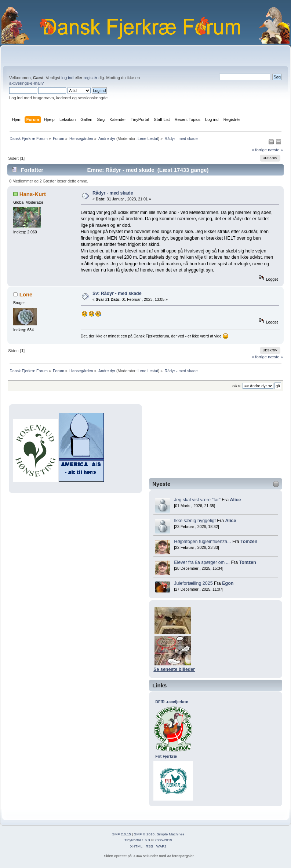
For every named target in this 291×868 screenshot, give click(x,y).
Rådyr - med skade (113, 193)
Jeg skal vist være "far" (197, 500)
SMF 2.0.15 (121, 834)
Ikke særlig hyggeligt (195, 521)
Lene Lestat (148, 138)
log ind (67, 78)
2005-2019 (163, 840)
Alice (236, 500)
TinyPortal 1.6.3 (137, 840)
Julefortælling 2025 (193, 583)
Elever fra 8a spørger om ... (202, 562)
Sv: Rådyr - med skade (117, 293)
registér (90, 78)
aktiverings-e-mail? (26, 83)
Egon (228, 583)
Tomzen (249, 542)
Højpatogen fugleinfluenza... (202, 542)
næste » (275, 150)
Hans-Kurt (33, 194)
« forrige (259, 150)
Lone (26, 294)
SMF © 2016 (144, 834)
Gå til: (237, 386)
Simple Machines (171, 834)
